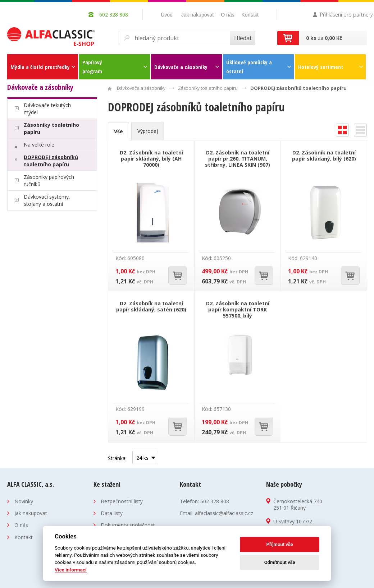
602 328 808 (215, 501)
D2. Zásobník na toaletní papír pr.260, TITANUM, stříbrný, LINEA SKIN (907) (238, 159)
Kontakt (250, 15)
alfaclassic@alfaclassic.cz (224, 513)
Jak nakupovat (197, 15)
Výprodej (148, 131)
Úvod (167, 15)
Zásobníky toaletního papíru (51, 128)
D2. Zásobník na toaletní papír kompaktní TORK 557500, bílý (238, 309)
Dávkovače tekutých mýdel (47, 109)
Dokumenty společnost (128, 525)
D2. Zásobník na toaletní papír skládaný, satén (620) (151, 306)
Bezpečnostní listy (122, 501)
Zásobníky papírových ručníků (49, 180)
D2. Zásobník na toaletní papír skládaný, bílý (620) (324, 156)
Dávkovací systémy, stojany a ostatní (47, 200)
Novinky (24, 501)
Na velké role (39, 145)
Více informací (71, 570)
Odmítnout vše (280, 562)
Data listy (112, 513)
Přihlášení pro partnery (346, 15)
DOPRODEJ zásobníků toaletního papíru (51, 161)
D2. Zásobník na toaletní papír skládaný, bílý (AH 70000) (151, 159)
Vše (118, 131)
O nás (227, 15)
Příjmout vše (280, 544)
